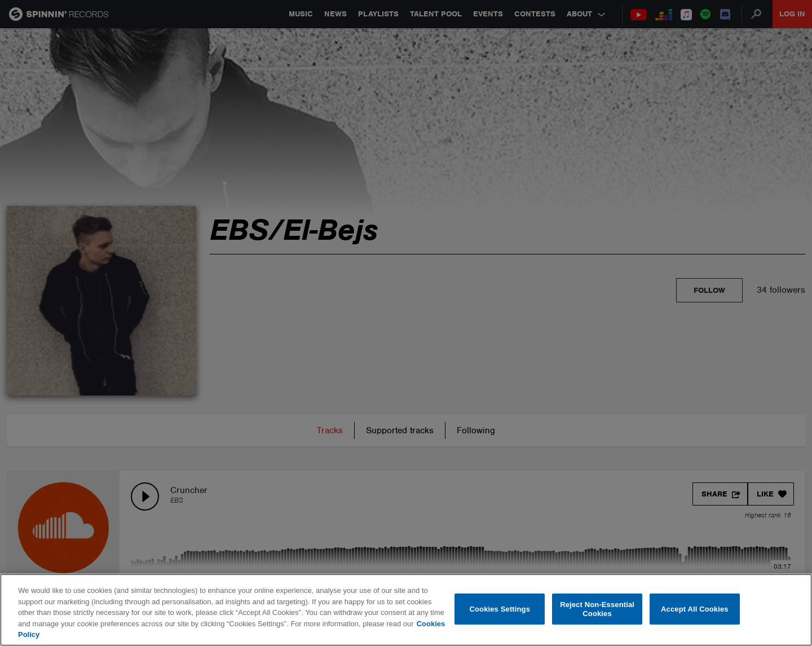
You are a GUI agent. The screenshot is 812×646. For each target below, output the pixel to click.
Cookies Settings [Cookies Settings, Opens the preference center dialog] (500, 609)
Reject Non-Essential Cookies (597, 609)
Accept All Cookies (695, 609)
